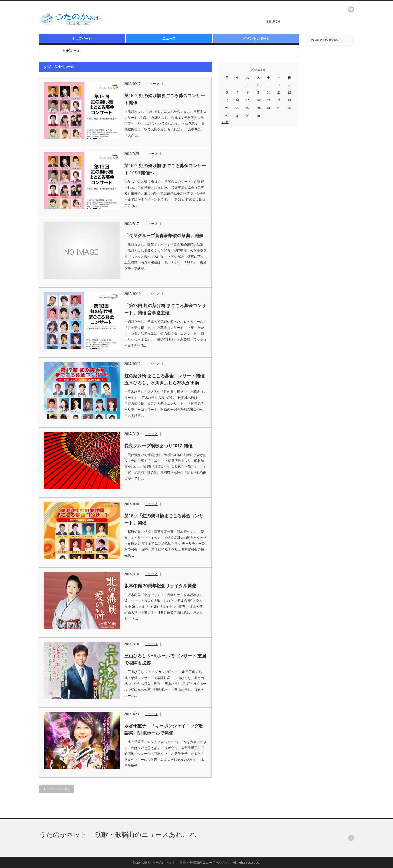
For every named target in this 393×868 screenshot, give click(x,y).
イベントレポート (256, 39)
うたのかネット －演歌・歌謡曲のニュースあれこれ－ (121, 834)
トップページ (82, 39)
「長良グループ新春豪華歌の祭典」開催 (164, 236)
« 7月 (225, 122)
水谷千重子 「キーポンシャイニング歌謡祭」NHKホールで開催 (164, 729)
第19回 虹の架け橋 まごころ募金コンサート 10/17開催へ (165, 169)
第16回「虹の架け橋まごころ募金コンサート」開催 (164, 519)
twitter (351, 9)
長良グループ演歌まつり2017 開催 (158, 446)
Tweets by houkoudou (324, 40)
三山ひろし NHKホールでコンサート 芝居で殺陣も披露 (165, 659)
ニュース (169, 39)
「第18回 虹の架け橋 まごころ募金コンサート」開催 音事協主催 (165, 309)
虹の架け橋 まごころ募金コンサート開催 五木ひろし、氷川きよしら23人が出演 (164, 379)
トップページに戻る (57, 789)
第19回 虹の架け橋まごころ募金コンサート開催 (165, 99)
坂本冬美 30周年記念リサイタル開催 (160, 586)
